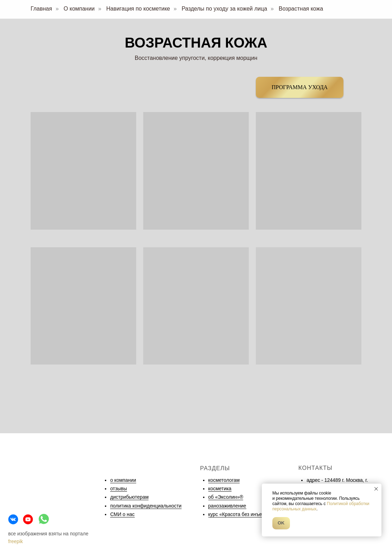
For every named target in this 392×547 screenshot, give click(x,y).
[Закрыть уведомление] (376, 489)
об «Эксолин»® (226, 497)
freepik (15, 541)
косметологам (224, 480)
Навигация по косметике (138, 9)
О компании (79, 9)
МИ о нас (124, 514)
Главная (41, 9)
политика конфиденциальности (146, 506)
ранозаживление (227, 506)
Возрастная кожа (301, 9)
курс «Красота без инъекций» (242, 514)
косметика (220, 489)
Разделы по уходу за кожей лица (224, 9)
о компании (123, 480)
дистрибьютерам (129, 497)
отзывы (119, 489)
